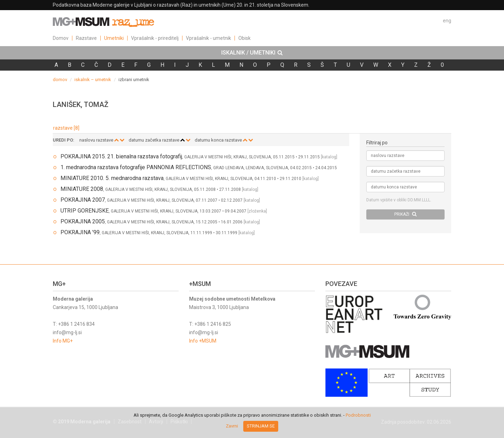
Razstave (86, 38)
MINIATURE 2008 (82, 189)
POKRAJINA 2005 (83, 221)
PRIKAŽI (405, 214)
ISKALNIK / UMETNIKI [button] (252, 53)
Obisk (244, 38)
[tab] (252, 53)
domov (60, 80)
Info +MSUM (203, 341)
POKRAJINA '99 (80, 232)
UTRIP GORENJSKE (85, 211)
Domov (61, 38)
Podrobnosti (358, 415)
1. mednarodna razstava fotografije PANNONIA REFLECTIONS (136, 167)
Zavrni (232, 426)
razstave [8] (66, 128)
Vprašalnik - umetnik (208, 38)
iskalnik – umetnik (93, 80)
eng (447, 21)
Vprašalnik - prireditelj (155, 38)
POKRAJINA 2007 (83, 200)
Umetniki (114, 38)
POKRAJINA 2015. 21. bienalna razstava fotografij (121, 156)
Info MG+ (63, 341)
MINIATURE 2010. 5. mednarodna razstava (112, 178)
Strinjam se (261, 426)
